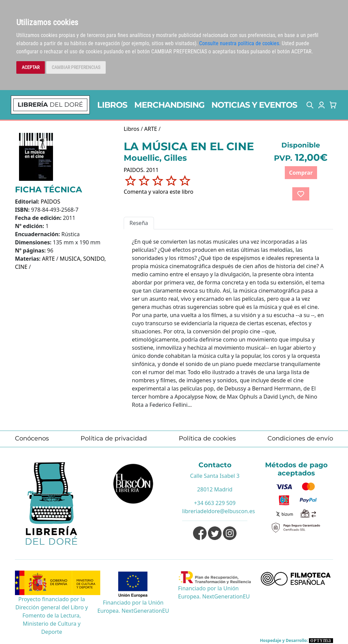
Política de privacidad (114, 438)
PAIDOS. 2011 (141, 170)
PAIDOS (51, 202)
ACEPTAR (31, 67)
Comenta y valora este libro (159, 192)
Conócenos (32, 438)
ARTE (48, 259)
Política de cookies (207, 438)
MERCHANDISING (169, 105)
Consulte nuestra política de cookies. (240, 43)
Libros (132, 129)
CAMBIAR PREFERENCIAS (76, 67)
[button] (310, 105)
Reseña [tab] (139, 223)
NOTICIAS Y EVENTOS (254, 105)
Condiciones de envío (300, 438)
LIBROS (112, 105)
